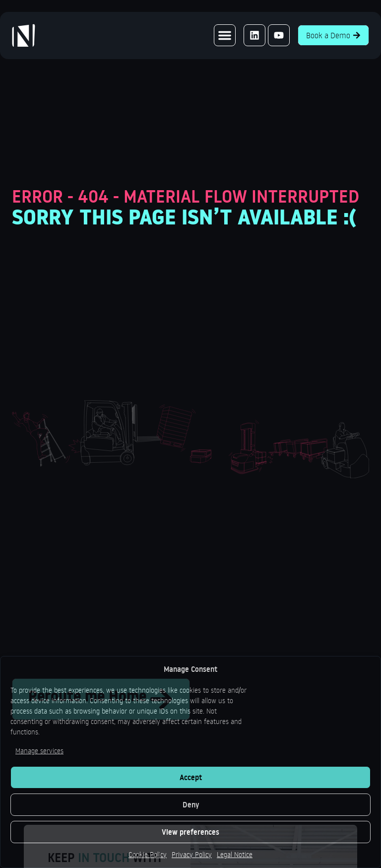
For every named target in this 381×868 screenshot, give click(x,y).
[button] (225, 35)
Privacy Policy (192, 854)
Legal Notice (235, 854)
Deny (191, 805)
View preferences (190, 832)
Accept (191, 777)
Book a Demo (333, 35)
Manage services (39, 751)
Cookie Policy (148, 854)
